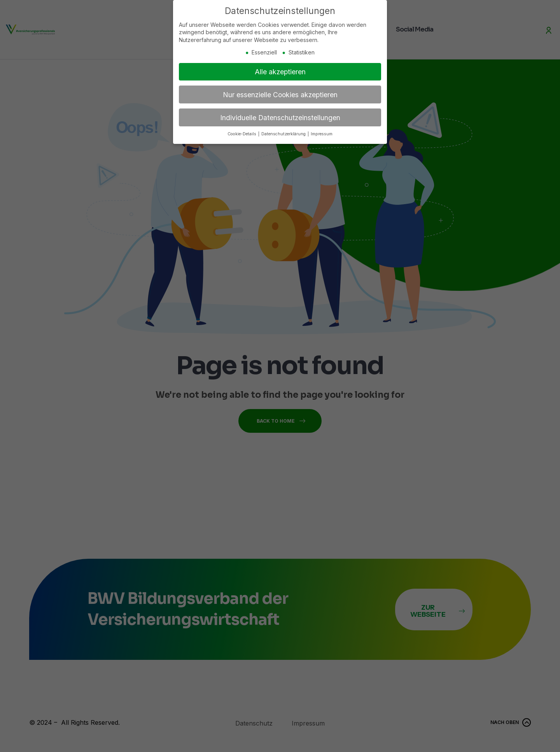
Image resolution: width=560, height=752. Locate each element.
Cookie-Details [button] (242, 132)
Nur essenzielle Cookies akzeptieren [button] (280, 93)
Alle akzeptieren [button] (280, 70)
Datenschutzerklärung (284, 132)
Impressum (322, 132)
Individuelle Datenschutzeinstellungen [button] (280, 116)
